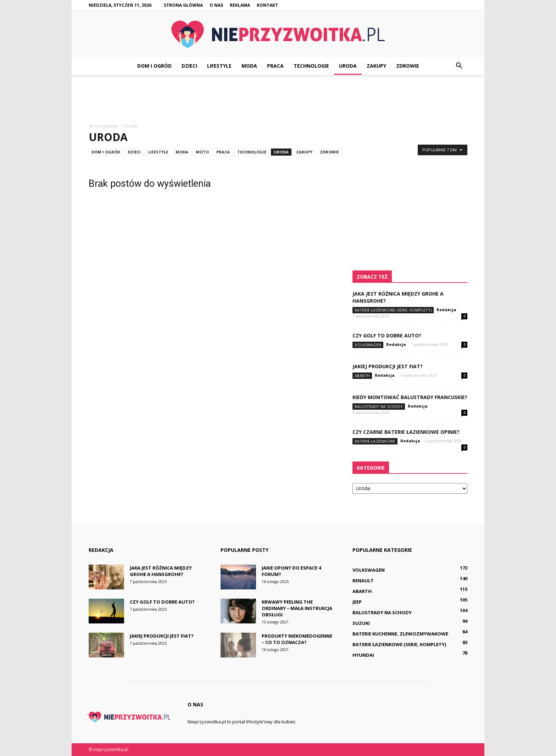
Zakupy (376, 66)
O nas (216, 5)
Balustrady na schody (379, 406)
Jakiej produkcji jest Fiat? (388, 366)
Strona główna (183, 5)
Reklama (240, 5)
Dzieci (189, 66)
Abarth (362, 376)
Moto (202, 152)
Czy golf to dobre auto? (387, 335)
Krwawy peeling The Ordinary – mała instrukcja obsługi (297, 608)
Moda (249, 66)
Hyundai (363, 655)
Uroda (348, 66)
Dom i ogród (154, 66)
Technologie (311, 66)
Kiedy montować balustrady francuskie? (410, 397)
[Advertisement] (278, 99)
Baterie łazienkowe (375, 441)
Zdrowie (408, 66)
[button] (459, 66)
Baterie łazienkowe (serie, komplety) (393, 310)
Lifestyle (219, 66)
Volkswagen (368, 345)
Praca (275, 66)
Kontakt (267, 5)
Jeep (357, 602)
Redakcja (446, 310)
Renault (363, 581)
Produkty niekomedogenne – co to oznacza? (297, 639)
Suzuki (361, 623)
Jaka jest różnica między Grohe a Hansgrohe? (161, 571)
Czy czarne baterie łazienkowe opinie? (406, 432)
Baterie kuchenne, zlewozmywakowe (400, 634)
